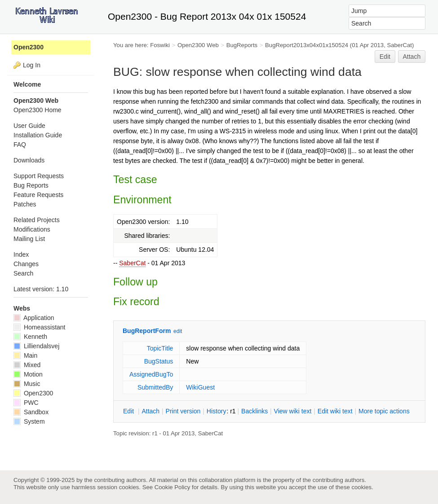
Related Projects (37, 220)
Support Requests (39, 176)
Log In (32, 65)
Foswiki (160, 45)
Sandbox (31, 412)
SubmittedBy (155, 387)
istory (217, 411)
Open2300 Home (38, 110)
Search (23, 273)
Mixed (27, 365)
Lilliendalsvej (36, 346)
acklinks (254, 411)
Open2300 (29, 47)
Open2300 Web (198, 45)
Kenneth (30, 337)
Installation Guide (38, 135)
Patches (25, 204)
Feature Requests (38, 195)
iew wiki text (293, 411)
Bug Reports (31, 185)
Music (27, 384)
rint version (183, 411)
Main (25, 355)
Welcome (27, 84)
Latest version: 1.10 (41, 289)
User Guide (29, 126)
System (29, 421)
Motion (28, 374)
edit (178, 331)
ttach (150, 411)
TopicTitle (160, 348)
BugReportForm (147, 331)
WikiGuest (200, 387)
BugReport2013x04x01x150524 (307, 45)
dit (129, 411)
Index (21, 254)
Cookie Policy (173, 487)
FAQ (20, 145)
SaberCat (132, 263)
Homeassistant (39, 327)
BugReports (242, 45)
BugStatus (159, 361)
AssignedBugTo (151, 374)
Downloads (29, 160)
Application (34, 318)
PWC (26, 403)
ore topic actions (384, 411)
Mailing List (29, 239)
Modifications (32, 229)
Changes (26, 264)
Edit (385, 57)
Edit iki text (335, 411)
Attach (412, 57)
